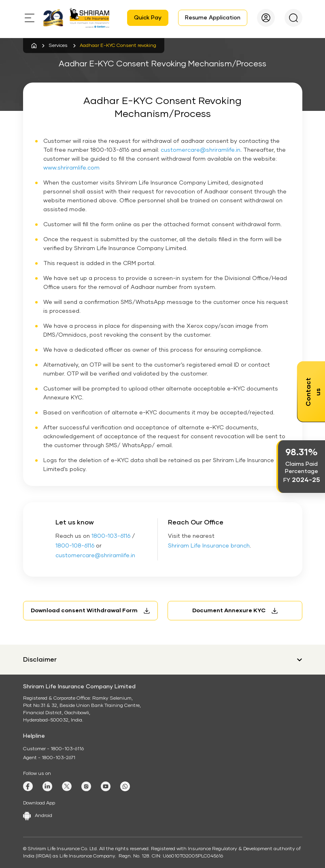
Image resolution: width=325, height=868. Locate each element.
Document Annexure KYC (229, 611)
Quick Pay (148, 18)
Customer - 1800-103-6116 (53, 749)
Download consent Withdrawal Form (84, 611)
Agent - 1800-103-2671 (49, 758)
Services (58, 46)
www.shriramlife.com (71, 168)
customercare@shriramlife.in (201, 150)
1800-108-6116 (75, 546)
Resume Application (213, 18)
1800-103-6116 (111, 536)
